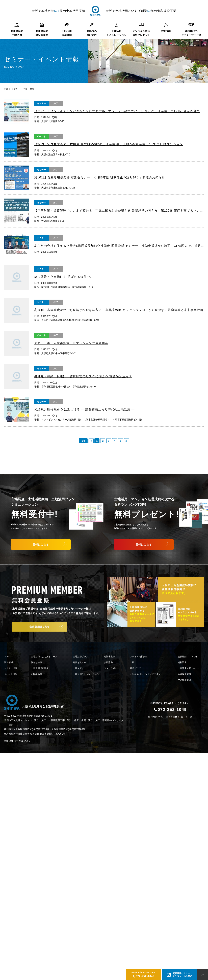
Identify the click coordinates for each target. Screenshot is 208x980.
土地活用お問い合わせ (189, 668)
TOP (6, 89)
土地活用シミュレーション (116, 33)
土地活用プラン (81, 657)
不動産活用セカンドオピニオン (145, 674)
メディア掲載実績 (139, 657)
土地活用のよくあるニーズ (44, 657)
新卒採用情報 (184, 674)
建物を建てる (80, 662)
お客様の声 (36, 674)
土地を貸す (78, 668)
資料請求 (182, 662)
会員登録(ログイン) (187, 657)
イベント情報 (11, 674)
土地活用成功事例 (67, 33)
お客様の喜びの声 (92, 33)
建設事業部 (109, 657)
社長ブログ (135, 668)
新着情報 (9, 662)
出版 (132, 662)
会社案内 (108, 662)
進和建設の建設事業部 (42, 33)
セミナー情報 (11, 668)
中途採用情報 (184, 680)
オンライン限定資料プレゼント (141, 33)
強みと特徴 (36, 662)
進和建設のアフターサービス (191, 33)
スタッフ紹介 (111, 668)
